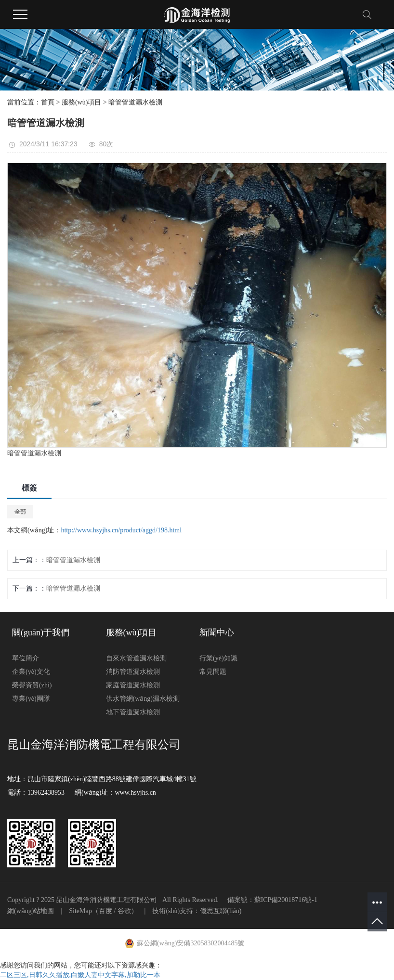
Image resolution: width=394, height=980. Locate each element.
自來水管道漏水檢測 (136, 658)
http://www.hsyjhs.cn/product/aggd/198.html (121, 530)
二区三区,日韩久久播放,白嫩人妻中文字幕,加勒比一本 (80, 975)
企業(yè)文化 (31, 672)
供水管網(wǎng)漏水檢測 (143, 699)
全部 (20, 512)
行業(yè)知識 (218, 658)
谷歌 (124, 911)
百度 (105, 911)
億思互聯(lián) (221, 911)
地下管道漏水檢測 (133, 712)
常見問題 (213, 672)
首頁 (48, 102)
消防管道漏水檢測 (133, 672)
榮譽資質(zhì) (32, 685)
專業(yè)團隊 (31, 699)
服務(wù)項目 (81, 102)
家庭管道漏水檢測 (133, 685)
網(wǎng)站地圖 (31, 911)
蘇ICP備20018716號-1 (286, 900)
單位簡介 (26, 658)
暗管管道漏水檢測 (135, 102)
